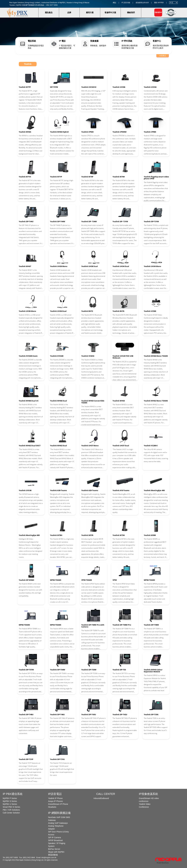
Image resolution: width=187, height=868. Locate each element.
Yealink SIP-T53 (119, 670)
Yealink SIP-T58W (151, 625)
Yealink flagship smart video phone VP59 (156, 178)
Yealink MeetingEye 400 (154, 490)
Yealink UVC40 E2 (89, 87)
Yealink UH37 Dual (121, 446)
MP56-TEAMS (24, 625)
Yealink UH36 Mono (27, 311)
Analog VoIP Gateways (58, 823)
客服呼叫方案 (110, 12)
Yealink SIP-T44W (58, 221)
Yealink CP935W (120, 132)
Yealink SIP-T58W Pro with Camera (93, 626)
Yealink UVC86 (119, 87)
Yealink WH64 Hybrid (59, 132)
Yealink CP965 (150, 132)
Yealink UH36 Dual (58, 311)
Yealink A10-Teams (121, 490)
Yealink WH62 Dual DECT (30, 446)
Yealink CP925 (87, 132)
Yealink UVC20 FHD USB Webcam (123, 357)
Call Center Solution (11, 813)
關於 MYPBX (159, 3)
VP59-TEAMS (87, 580)
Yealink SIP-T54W (58, 670)
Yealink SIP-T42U (120, 714)
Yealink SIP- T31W (120, 221)
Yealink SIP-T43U (89, 714)
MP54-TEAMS (56, 625)
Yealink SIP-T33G (151, 714)
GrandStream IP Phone (58, 804)
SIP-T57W (54, 87)
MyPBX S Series (10, 801)
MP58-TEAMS (149, 580)
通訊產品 (49, 12)
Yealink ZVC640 (57, 356)
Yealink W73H (119, 535)
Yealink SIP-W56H (26, 580)
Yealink (28, 64)
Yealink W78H (56, 535)
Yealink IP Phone (55, 798)
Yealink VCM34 (88, 356)
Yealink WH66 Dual (58, 401)
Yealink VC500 (150, 311)
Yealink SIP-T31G (57, 759)
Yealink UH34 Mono (152, 266)
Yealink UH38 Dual (90, 266)
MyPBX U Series (10, 804)
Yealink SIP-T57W (26, 670)
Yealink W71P (56, 177)
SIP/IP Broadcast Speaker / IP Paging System (57, 843)
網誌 (114, 3)
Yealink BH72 (87, 311)
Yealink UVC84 (150, 87)
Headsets (52, 807)
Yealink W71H (25, 177)
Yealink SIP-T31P (26, 759)
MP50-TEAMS (56, 580)
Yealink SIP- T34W (89, 221)
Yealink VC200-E (151, 446)
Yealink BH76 (118, 311)
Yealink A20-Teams (90, 490)
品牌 (69, 12)
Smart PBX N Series (11, 807)
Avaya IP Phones (55, 801)
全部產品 (163, 56)
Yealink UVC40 (25, 490)
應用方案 (90, 12)
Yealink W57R (87, 535)
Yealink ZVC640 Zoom (28, 356)
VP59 (115, 580)
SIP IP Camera (54, 837)
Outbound (105, 798)
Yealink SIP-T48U (26, 714)
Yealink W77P (25, 87)
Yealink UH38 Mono (59, 266)
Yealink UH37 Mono (90, 446)
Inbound (97, 798)
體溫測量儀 (53, 855)
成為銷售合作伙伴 (142, 3)
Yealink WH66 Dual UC (29, 401)
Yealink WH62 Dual (58, 446)
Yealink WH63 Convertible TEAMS (93, 402)
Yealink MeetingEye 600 (29, 535)
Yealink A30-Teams (58, 490)
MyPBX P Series (10, 798)
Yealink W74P (87, 177)
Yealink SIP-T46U (57, 714)
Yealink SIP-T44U (26, 221)
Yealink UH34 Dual (121, 266)
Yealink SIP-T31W (151, 221)
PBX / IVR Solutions (11, 810)
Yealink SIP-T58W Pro (122, 625)
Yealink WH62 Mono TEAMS (156, 401)
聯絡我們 (131, 12)
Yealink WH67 (25, 266)
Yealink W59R (150, 535)
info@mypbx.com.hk (49, 858)
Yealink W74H (119, 177)
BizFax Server (54, 849)
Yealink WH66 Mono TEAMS (156, 356)
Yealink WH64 (25, 132)
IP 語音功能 (126, 3)
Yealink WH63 (119, 401)
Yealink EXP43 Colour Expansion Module (153, 671)
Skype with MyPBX (56, 852)
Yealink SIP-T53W (89, 670)
